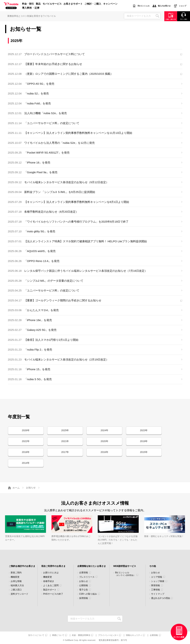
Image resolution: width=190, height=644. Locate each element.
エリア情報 (157, 577)
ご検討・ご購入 (93, 4)
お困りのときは (51, 573)
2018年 (26, 452)
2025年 (65, 430)
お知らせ (84, 581)
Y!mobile (11, 6)
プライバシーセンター (108, 635)
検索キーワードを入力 (119, 619)
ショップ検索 (158, 581)
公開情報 (84, 586)
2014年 (26, 463)
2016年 (104, 452)
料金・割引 (28, 4)
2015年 (144, 452)
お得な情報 (16, 581)
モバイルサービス (52, 4)
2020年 (104, 441)
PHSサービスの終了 (53, 594)
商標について (58, 635)
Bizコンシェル (125, 574)
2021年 (65, 441)
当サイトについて (36, 635)
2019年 (144, 441)
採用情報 (84, 598)
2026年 (26, 430)
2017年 (65, 452)
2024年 (104, 430)
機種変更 (15, 577)
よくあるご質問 (51, 586)
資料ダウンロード (19, 594)
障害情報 (155, 586)
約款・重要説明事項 (81, 635)
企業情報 (84, 573)
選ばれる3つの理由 (161, 598)
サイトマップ (158, 594)
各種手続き (49, 581)
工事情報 (155, 590)
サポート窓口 (184, 16)
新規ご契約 (16, 573)
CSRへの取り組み (88, 594)
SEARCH (157, 16)
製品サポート (50, 590)
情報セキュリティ (134, 635)
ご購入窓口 (16, 590)
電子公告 (84, 590)
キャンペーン (110, 4)
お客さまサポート (73, 4)
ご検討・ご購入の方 (171, 16)
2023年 (144, 430)
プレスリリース (87, 577)
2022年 (26, 441)
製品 (38, 4)
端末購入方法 (17, 586)
